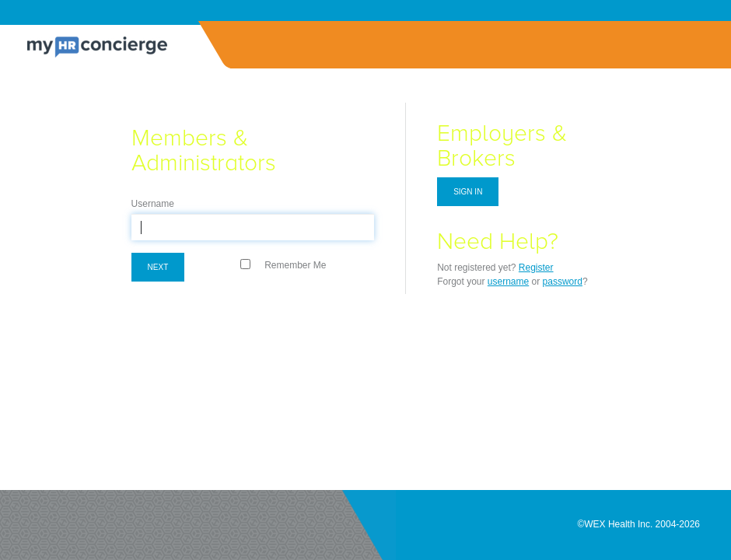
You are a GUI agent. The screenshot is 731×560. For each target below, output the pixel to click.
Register (536, 268)
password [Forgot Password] (563, 282)
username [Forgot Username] (508, 282)
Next (158, 267)
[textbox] (253, 227)
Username (153, 204)
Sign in (468, 192)
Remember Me (295, 265)
